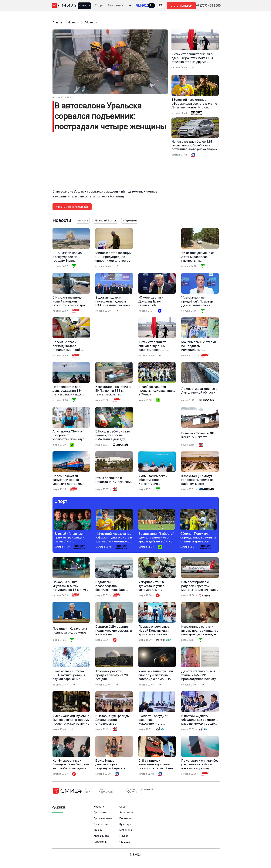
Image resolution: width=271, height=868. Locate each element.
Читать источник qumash (72, 207)
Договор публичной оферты (138, 791)
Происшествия (103, 818)
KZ (161, 5)
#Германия (130, 220)
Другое (124, 836)
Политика (125, 818)
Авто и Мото (101, 836)
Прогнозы (100, 812)
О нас (88, 791)
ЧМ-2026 (142, 6)
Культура (125, 824)
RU (152, 5)
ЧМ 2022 (125, 842)
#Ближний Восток (105, 220)
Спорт (99, 6)
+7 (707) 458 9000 (208, 6)
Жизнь (98, 830)
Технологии (101, 824)
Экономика (115, 6)
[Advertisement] (110, 163)
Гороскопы (100, 842)
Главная (58, 22)
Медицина (126, 830)
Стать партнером (181, 6)
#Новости (91, 22)
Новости (84, 6)
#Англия (83, 220)
